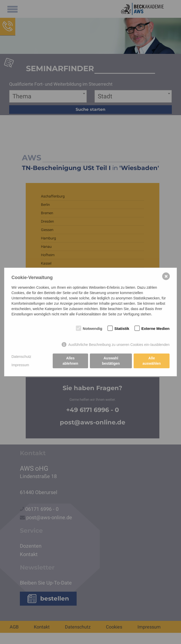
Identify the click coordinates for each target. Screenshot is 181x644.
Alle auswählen (152, 361)
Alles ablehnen (70, 361)
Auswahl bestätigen (111, 361)
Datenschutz (21, 357)
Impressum (20, 365)
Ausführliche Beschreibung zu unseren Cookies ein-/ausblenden (119, 345)
